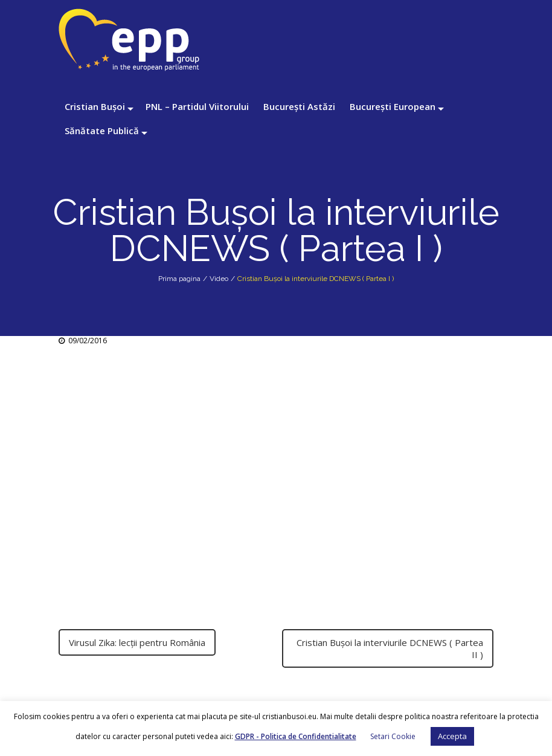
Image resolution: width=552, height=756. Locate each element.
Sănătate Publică (102, 131)
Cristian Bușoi (95, 106)
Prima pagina (179, 279)
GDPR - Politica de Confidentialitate (296, 736)
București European (393, 106)
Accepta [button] (452, 736)
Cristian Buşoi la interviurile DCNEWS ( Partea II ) (390, 648)
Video (219, 279)
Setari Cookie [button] (393, 736)
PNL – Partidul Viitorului (197, 106)
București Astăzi (299, 106)
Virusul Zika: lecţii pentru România (137, 642)
